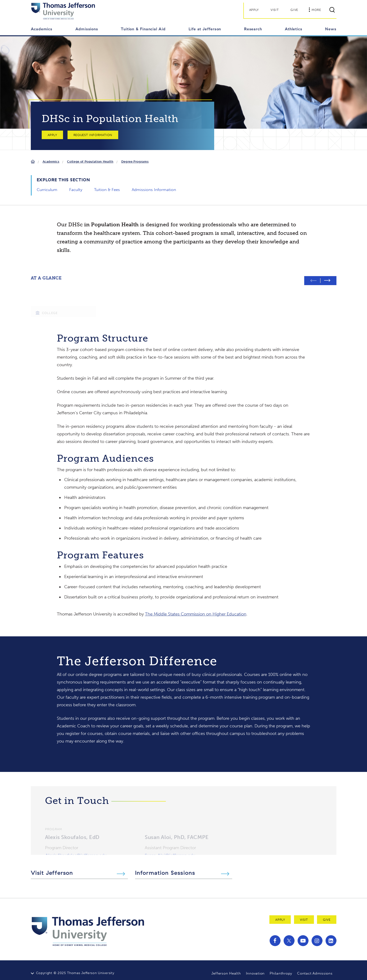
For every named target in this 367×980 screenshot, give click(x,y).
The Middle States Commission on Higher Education (196, 608)
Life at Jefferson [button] (205, 29)
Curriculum (47, 190)
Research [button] (253, 29)
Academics (51, 162)
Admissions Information (154, 190)
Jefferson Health (226, 967)
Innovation (255, 967)
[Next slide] (328, 275)
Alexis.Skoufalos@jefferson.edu (76, 844)
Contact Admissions (315, 967)
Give (294, 10)
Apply (254, 10)
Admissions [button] (87, 29)
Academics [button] (42, 29)
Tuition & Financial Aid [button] (143, 29)
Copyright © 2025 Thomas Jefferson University (75, 967)
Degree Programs (135, 162)
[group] (63, 297)
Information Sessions (165, 867)
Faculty (76, 190)
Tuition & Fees (107, 190)
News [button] (331, 29)
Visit (275, 10)
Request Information (93, 135)
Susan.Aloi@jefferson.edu (170, 844)
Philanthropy (281, 967)
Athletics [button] (293, 29)
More (315, 10)
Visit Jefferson (52, 867)
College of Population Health (90, 162)
